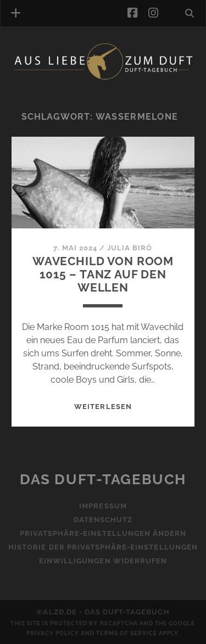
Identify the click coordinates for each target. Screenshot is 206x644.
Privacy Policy (53, 633)
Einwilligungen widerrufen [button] (103, 561)
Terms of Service (127, 633)
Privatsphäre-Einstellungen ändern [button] (103, 533)
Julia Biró (130, 248)
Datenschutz (103, 520)
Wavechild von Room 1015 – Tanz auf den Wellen (103, 274)
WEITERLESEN (103, 407)
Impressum (103, 506)
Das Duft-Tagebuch (103, 479)
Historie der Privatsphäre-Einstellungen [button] (103, 547)
